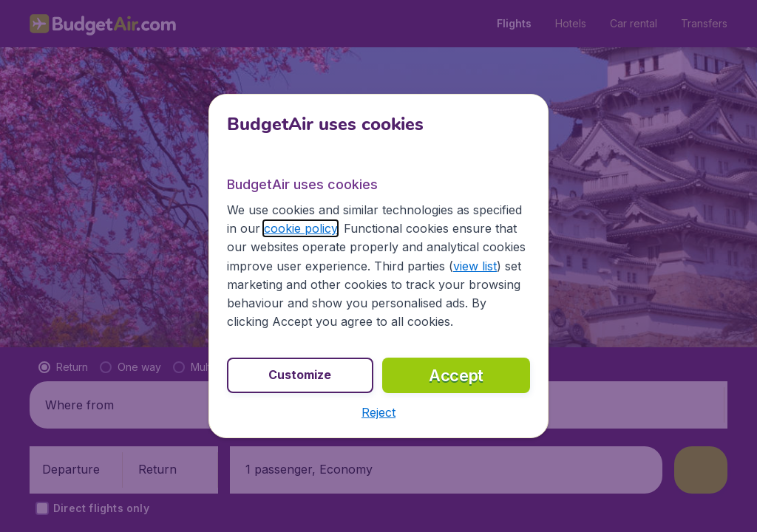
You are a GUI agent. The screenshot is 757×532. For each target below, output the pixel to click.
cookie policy (301, 228)
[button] (378, 412)
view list (475, 266)
